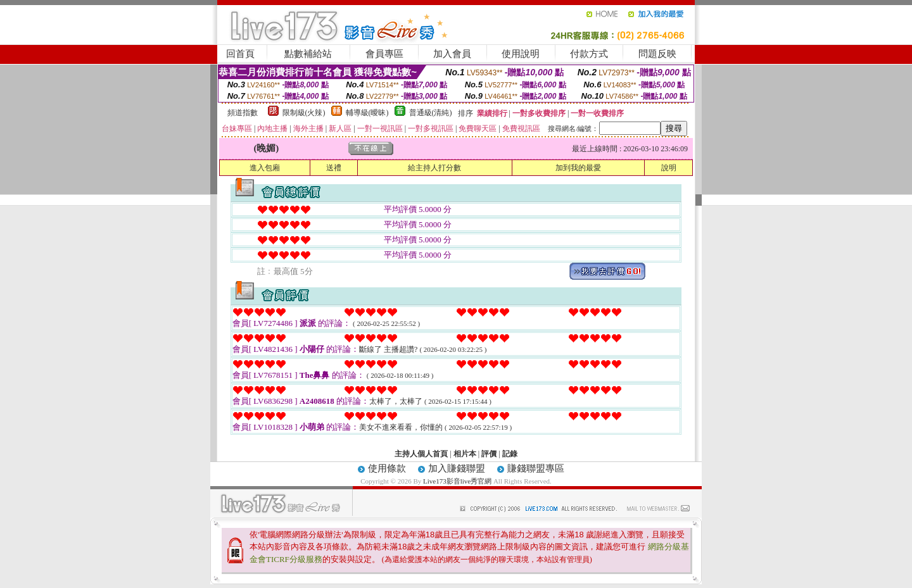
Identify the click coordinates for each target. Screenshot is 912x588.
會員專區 (384, 54)
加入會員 (452, 54)
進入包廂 (265, 168)
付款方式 (589, 54)
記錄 (510, 454)
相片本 (465, 454)
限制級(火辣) (304, 113)
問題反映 (657, 54)
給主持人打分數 (434, 168)
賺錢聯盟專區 (536, 468)
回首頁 (240, 54)
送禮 (334, 168)
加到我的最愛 (578, 168)
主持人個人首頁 (421, 454)
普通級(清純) (431, 113)
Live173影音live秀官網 (457, 481)
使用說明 (521, 54)
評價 (489, 454)
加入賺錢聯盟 (457, 468)
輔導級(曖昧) (367, 113)
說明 (669, 168)
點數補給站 (308, 54)
